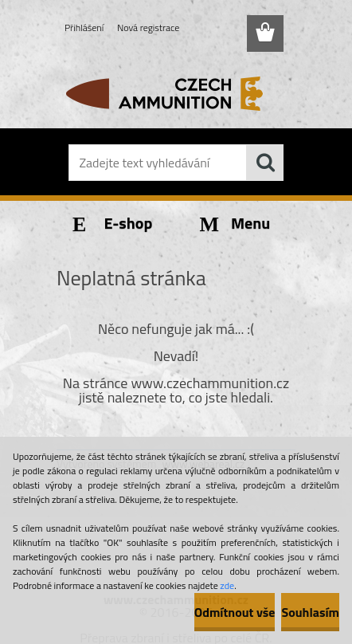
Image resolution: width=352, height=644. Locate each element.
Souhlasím (310, 612)
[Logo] (176, 93)
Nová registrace (148, 27)
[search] (265, 163)
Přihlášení (84, 27)
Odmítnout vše (235, 612)
